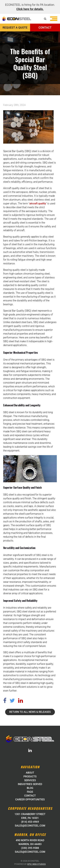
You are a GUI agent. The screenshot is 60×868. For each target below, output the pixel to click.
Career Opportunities (30, 799)
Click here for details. (30, 9)
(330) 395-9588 (30, 848)
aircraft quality (38, 203)
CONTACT (45, 28)
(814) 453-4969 (30, 822)
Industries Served (30, 784)
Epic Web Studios (37, 864)
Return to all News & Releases (30, 712)
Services (30, 780)
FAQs (30, 792)
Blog (30, 788)
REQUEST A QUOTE (15, 28)
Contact (30, 796)
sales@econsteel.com (30, 826)
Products (30, 777)
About (30, 773)
